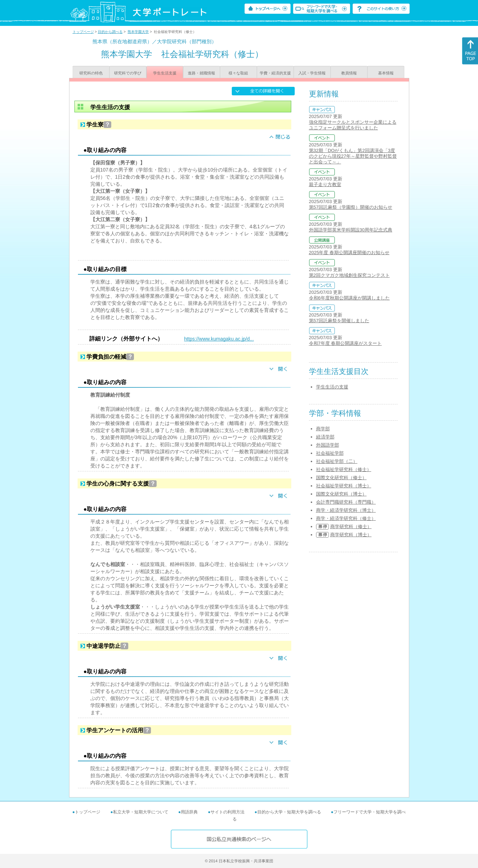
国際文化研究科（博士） (341, 494)
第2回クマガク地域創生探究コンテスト (349, 275)
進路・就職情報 (201, 73)
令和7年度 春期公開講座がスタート (345, 343)
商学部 (323, 429)
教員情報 (349, 73)
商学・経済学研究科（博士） (346, 510)
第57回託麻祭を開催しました (339, 321)
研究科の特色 (91, 73)
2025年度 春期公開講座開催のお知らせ (349, 253)
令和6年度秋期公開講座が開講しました (349, 298)
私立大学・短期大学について (141, 812)
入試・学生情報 (312, 73)
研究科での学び (128, 73)
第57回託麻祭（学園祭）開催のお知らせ (351, 207)
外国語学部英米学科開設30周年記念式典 (351, 230)
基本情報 (386, 73)
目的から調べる (110, 32)
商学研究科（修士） (351, 527)
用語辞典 (189, 812)
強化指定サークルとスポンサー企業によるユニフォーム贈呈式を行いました (353, 125)
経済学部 (325, 437)
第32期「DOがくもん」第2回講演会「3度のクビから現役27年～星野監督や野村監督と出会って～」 (353, 156)
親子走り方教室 (325, 184)
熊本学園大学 (138, 32)
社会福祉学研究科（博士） (344, 486)
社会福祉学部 (330, 453)
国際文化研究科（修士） (341, 478)
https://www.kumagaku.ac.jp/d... (219, 339)
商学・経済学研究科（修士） (346, 518)
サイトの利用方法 (227, 812)
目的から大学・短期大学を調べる (289, 812)
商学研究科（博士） (351, 535)
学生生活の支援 (332, 387)
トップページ (83, 32)
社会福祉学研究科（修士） (344, 469)
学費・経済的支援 (275, 73)
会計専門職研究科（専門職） (346, 502)
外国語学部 (328, 445)
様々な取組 (238, 73)
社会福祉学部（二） (337, 461)
